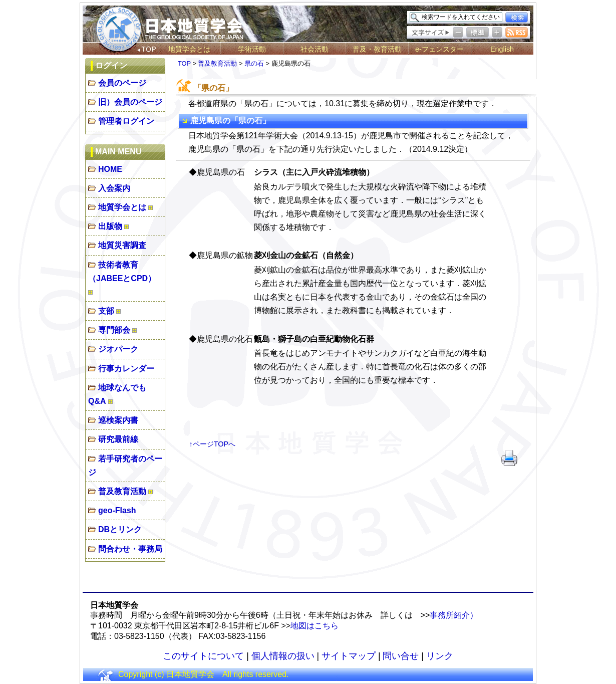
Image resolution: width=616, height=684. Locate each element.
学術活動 (252, 49)
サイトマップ (349, 656)
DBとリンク (120, 529)
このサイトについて (203, 656)
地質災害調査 (122, 245)
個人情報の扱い (283, 656)
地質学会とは (189, 49)
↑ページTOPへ (213, 444)
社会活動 (315, 49)
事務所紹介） (454, 615)
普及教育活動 (122, 491)
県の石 (254, 63)
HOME (110, 169)
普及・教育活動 (377, 49)
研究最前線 (118, 439)
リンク (440, 656)
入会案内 (114, 188)
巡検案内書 (118, 420)
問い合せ (401, 656)
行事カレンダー (126, 369)
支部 (106, 311)
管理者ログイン (126, 121)
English (502, 49)
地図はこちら (315, 626)
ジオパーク (118, 349)
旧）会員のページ (130, 102)
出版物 (110, 226)
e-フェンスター (439, 49)
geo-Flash (117, 510)
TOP (184, 63)
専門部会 (114, 330)
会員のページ (122, 83)
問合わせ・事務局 (130, 549)
